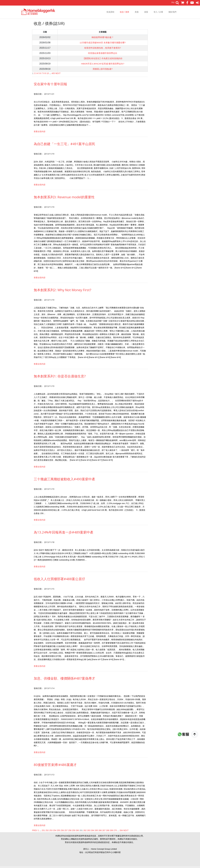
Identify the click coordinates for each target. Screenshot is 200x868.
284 (121, 832)
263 (89, 832)
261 (81, 832)
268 (108, 832)
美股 (137, 12)
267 (104, 832)
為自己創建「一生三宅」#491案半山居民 (64, 146)
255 (58, 832)
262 (85, 832)
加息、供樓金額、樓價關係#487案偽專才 (64, 680)
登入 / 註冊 (158, 12)
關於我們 (172, 12)
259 (74, 832)
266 (100, 832)
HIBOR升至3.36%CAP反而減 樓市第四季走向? (102, 65)
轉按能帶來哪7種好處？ (102, 37)
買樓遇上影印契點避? (102, 71)
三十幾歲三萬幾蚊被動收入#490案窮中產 (64, 481)
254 (55, 832)
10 (48, 75)
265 (96, 832)
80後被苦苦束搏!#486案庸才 (55, 767)
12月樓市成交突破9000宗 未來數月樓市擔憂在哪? (102, 43)
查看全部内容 (40, 133)
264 (93, 832)
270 (115, 832)
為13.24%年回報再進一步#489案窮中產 (64, 534)
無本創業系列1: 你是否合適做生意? (60, 378)
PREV (35, 832)
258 (70, 832)
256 (62, 832)
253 (51, 832)
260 (77, 832)
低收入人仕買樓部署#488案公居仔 (59, 581)
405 (53, 75)
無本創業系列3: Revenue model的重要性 (64, 199)
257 (66, 832)
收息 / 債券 (125, 12)
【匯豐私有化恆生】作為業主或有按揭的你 (102, 60)
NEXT (58, 75)
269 (111, 832)
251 (43, 832)
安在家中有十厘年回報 (50, 86)
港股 (146, 12)
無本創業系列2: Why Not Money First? (62, 292)
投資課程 (110, 12)
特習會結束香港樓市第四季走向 (102, 54)
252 (47, 832)
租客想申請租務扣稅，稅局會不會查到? (102, 49)
